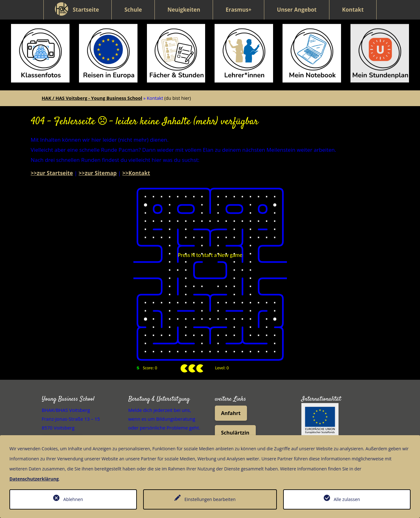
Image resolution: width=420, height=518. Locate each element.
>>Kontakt (136, 162)
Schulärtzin (235, 421)
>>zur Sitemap (98, 162)
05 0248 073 (62, 431)
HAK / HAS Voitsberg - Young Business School (92, 87)
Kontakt (353, 10)
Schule (133, 10)
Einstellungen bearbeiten (210, 499)
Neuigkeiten (184, 10)
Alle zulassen (347, 499)
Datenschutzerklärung (34, 479)
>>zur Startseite (52, 162)
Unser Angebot (297, 10)
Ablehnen (73, 499)
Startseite (86, 10)
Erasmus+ (238, 10)
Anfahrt (231, 402)
